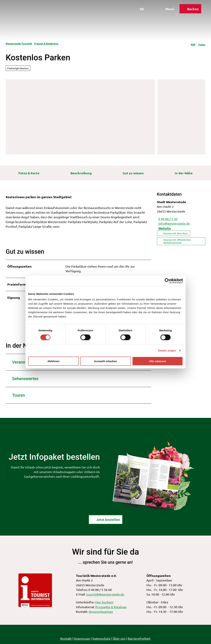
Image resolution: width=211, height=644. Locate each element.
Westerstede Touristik (19, 43)
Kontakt (66, 638)
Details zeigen (167, 350)
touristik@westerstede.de (105, 594)
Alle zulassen (158, 361)
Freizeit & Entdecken (46, 43)
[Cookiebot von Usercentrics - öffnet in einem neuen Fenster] (167, 281)
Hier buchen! (104, 602)
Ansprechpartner (101, 612)
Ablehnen (53, 361)
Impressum (82, 638)
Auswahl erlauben (105, 361)
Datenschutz (102, 638)
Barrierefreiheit (139, 638)
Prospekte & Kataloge (111, 607)
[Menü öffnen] (166, 10)
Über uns (119, 638)
